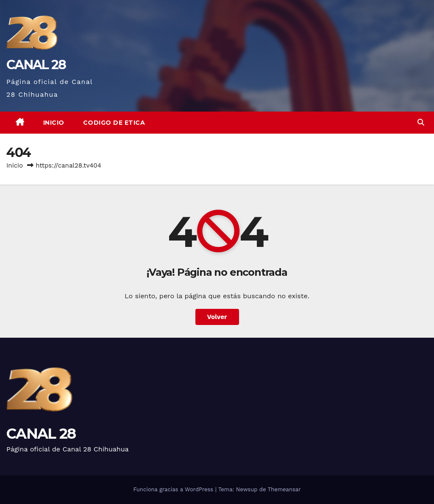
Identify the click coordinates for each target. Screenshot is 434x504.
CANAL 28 (36, 65)
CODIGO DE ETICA (114, 123)
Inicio (54, 123)
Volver (217, 317)
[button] (421, 122)
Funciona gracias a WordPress (174, 489)
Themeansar (284, 489)
